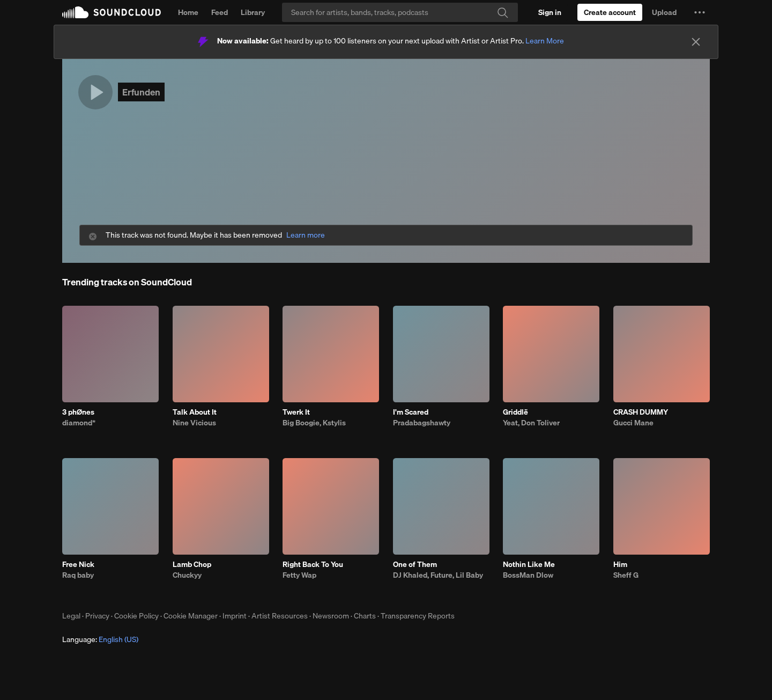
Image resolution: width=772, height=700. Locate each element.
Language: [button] (100, 639)
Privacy (97, 616)
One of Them (415, 564)
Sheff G (626, 575)
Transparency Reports (418, 616)
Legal (71, 616)
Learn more (306, 235)
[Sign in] (550, 12)
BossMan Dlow (528, 575)
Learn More (545, 41)
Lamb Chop (192, 564)
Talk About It (195, 412)
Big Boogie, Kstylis (314, 423)
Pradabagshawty (422, 423)
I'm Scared (411, 412)
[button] (700, 12)
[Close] (696, 42)
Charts (365, 616)
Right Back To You (313, 564)
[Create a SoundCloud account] (610, 12)
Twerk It (296, 412)
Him (620, 564)
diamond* (79, 423)
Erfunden (141, 92)
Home (188, 12)
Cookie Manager (191, 616)
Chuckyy (187, 575)
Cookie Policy (136, 616)
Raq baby (78, 575)
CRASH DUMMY (641, 412)
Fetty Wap (299, 575)
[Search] (400, 12)
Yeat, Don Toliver (531, 423)
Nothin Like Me (529, 564)
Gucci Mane (633, 423)
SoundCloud (112, 12)
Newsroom (331, 616)
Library (253, 12)
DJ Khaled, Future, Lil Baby (438, 575)
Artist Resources (280, 616)
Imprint (235, 616)
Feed (220, 12)
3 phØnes (78, 412)
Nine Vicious (194, 423)
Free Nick (78, 564)
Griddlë (515, 412)
